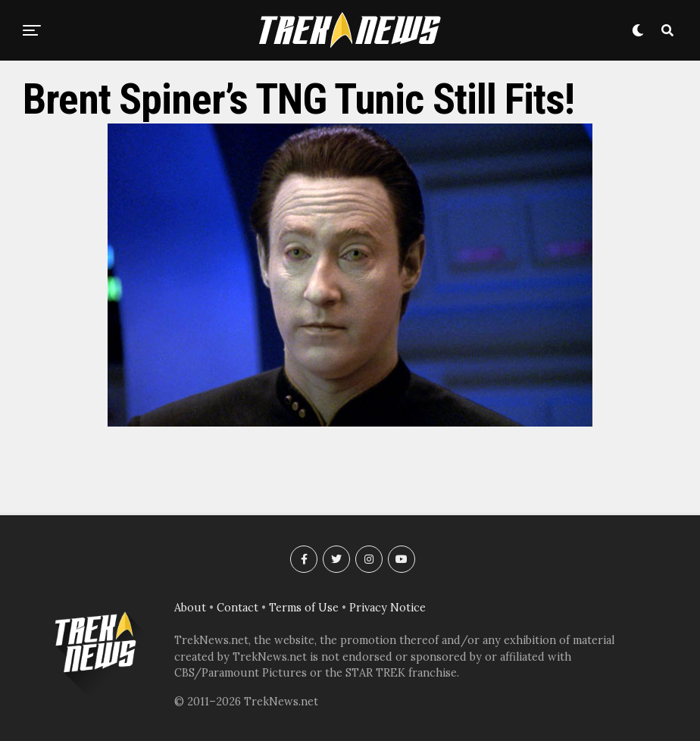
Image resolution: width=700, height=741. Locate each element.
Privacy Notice (387, 608)
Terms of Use (304, 608)
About (190, 608)
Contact (237, 608)
